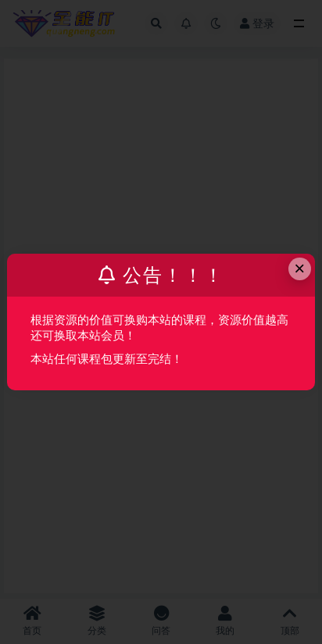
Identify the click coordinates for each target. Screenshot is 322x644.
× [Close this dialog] (299, 268)
